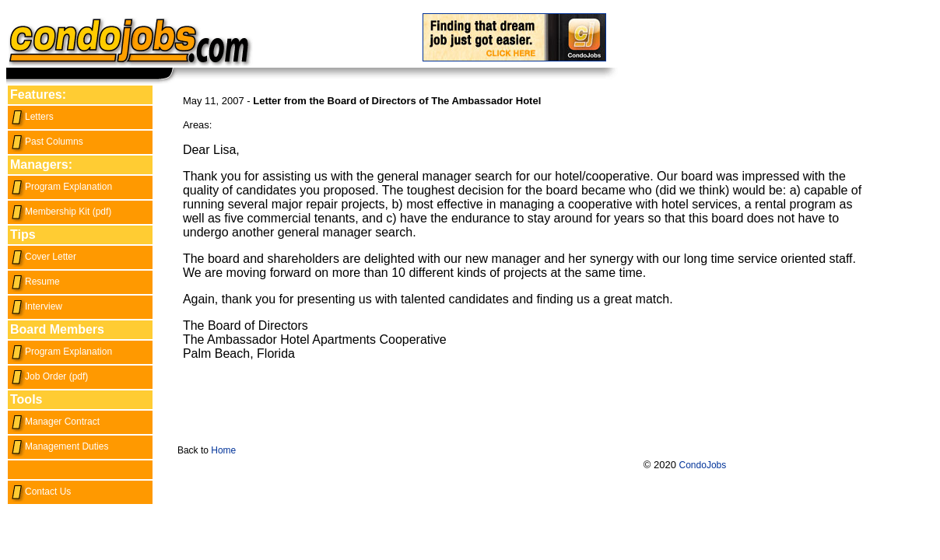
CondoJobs (703, 465)
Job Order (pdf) (49, 376)
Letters (32, 117)
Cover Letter (43, 257)
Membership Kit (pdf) (61, 212)
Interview (36, 306)
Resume (35, 282)
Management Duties (59, 446)
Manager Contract (55, 422)
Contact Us (40, 492)
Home (223, 450)
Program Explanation (61, 187)
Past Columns (47, 142)
